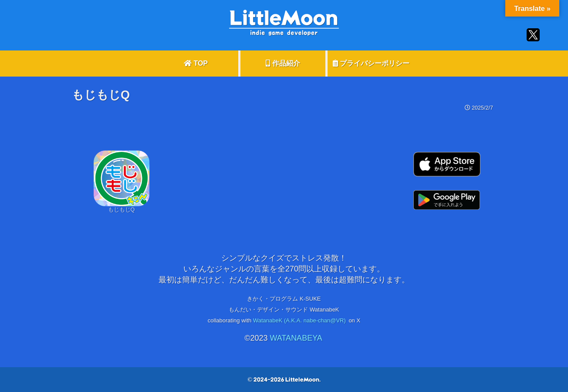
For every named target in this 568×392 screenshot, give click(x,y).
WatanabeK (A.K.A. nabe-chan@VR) (299, 320)
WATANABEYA (296, 338)
